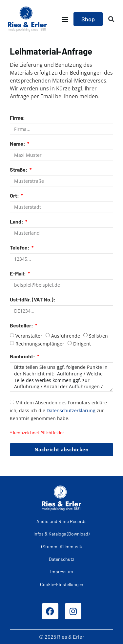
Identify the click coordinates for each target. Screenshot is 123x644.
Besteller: (22, 326)
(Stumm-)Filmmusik (62, 547)
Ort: (15, 196)
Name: (18, 144)
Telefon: (20, 248)
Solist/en (98, 336)
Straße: (19, 170)
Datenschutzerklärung (71, 410)
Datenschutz (61, 559)
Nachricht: (23, 357)
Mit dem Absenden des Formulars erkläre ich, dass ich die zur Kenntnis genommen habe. (58, 410)
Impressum (62, 572)
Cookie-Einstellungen (62, 584)
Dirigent (82, 344)
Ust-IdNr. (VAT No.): (33, 300)
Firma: (17, 118)
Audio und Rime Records (61, 521)
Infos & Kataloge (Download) (61, 534)
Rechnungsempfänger (40, 344)
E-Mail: (18, 274)
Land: (17, 222)
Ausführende (66, 336)
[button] (65, 19)
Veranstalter (29, 336)
